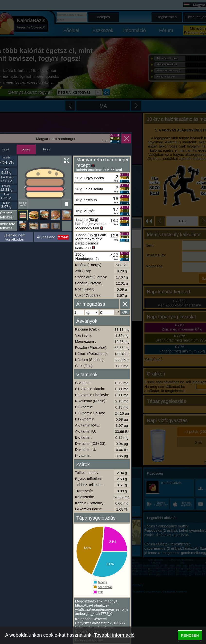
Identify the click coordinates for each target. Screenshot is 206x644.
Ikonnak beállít (23, 204)
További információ (114, 635)
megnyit (111, 601)
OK (125, 312)
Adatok (26, 150)
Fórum (47, 150)
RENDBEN (190, 635)
